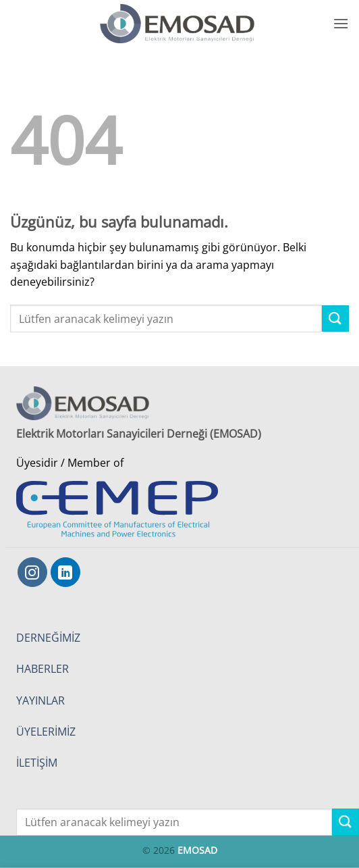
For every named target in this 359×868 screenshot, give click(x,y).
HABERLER (43, 669)
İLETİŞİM (37, 763)
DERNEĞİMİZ (48, 638)
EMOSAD (197, 850)
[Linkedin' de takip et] (65, 572)
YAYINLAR (40, 700)
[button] (341, 23)
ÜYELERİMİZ (46, 732)
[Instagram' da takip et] (32, 572)
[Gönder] (335, 318)
